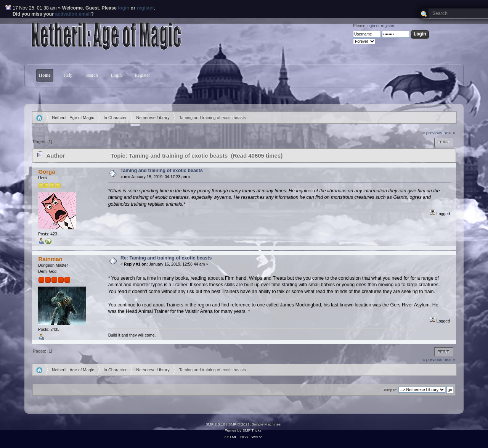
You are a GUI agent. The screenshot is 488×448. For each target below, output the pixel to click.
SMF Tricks (252, 430)
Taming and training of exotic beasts (162, 171)
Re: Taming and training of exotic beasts (166, 258)
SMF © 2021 (239, 424)
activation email (73, 14)
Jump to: (390, 390)
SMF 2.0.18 (215, 424)
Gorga (47, 172)
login (124, 8)
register (145, 8)
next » (449, 133)
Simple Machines (266, 424)
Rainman (50, 259)
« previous (432, 133)
